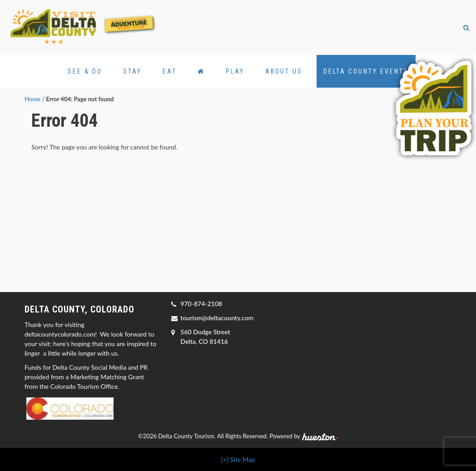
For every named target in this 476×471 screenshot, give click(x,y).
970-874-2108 (201, 304)
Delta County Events (366, 71)
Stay (132, 71)
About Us (284, 71)
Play (235, 71)
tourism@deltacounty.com (217, 318)
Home (32, 99)
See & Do (85, 71)
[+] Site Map (238, 459)
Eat (170, 71)
